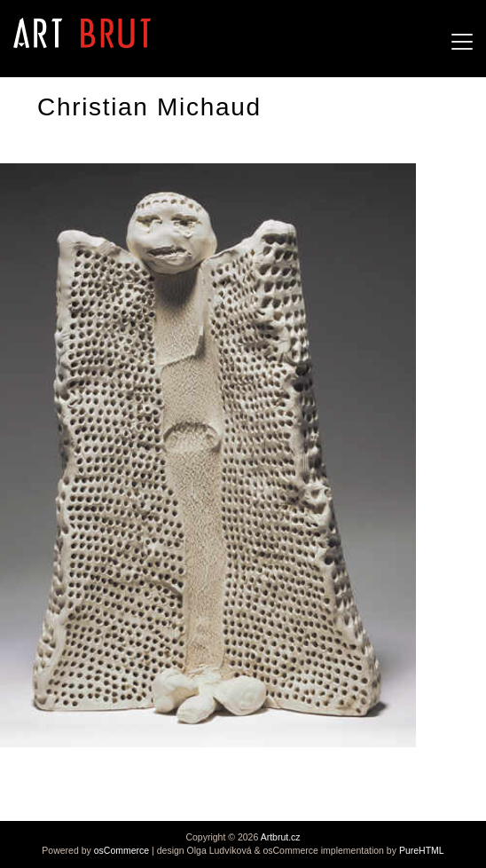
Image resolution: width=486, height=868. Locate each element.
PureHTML (422, 850)
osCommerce (121, 850)
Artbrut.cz (281, 837)
